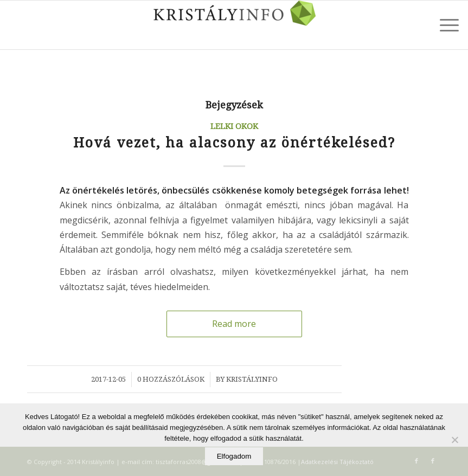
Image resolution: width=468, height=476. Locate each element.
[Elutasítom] (454, 440)
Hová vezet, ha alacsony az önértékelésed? (234, 143)
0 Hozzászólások (171, 379)
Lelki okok (234, 126)
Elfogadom (234, 456)
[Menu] (444, 25)
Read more (234, 324)
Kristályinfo (252, 379)
